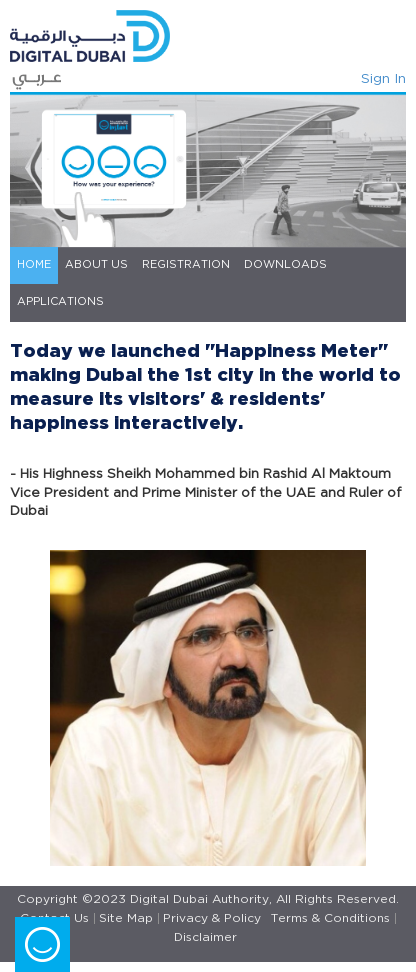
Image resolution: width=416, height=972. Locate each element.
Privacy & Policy (212, 918)
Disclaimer (205, 937)
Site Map (126, 918)
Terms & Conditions (330, 918)
